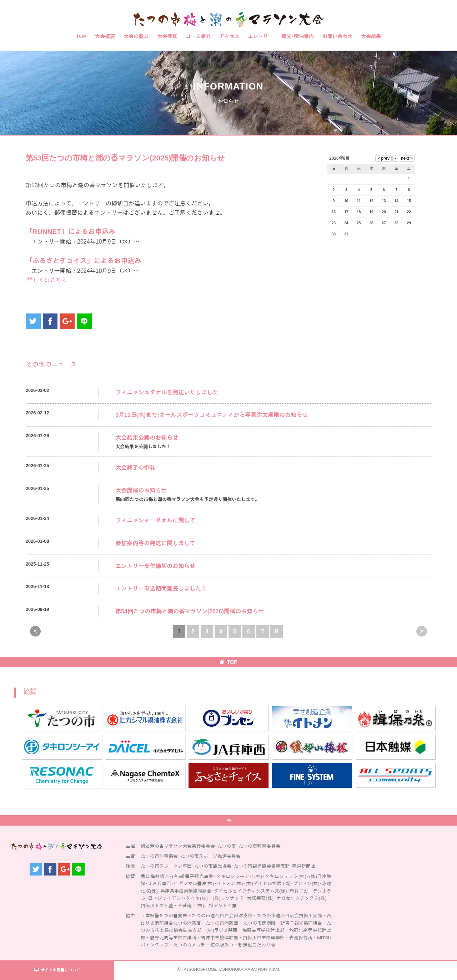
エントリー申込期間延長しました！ (161, 589)
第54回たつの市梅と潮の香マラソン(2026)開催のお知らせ (190, 611)
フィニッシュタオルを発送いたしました (167, 392)
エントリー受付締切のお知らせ (155, 566)
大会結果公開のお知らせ (147, 438)
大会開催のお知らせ (141, 491)
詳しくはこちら (46, 280)
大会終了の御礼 (135, 468)
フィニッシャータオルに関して (155, 520)
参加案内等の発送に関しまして (155, 543)
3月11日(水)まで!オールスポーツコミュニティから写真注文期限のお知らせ (212, 415)
